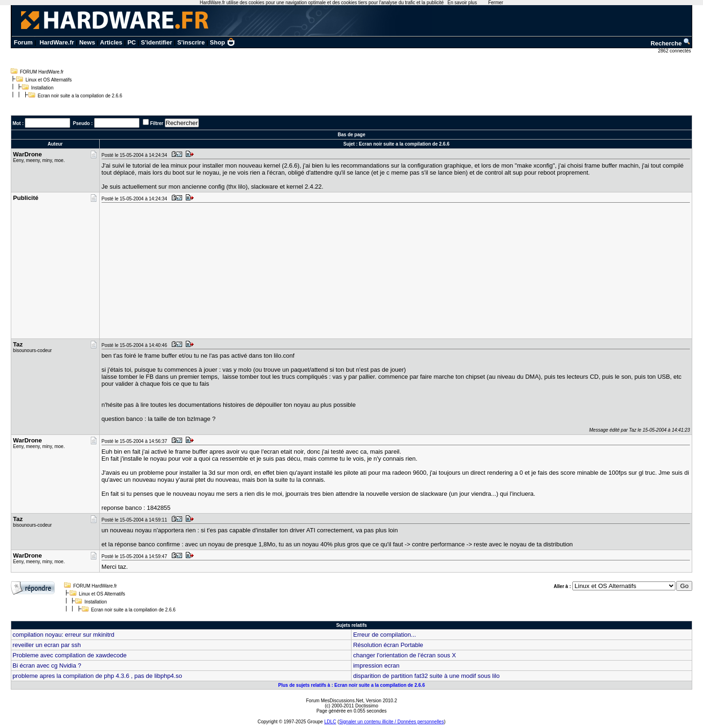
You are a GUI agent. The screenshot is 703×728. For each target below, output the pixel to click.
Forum (23, 42)
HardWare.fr (57, 42)
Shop (222, 42)
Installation (42, 88)
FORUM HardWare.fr (42, 72)
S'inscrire (191, 42)
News (87, 42)
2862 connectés (675, 51)
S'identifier (157, 42)
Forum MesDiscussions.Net (335, 701)
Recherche (671, 43)
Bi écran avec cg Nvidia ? (47, 665)
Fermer (496, 3)
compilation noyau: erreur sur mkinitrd (63, 635)
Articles (111, 42)
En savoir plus (462, 3)
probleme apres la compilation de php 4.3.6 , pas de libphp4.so (97, 676)
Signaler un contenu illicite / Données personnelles (391, 722)
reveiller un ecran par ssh (47, 645)
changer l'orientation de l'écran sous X (404, 655)
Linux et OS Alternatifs (48, 80)
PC (132, 42)
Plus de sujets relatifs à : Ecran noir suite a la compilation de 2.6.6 (351, 685)
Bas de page (352, 135)
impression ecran (376, 665)
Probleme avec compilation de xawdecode (70, 655)
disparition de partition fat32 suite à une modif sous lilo (426, 676)
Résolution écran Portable (388, 645)
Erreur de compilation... (384, 635)
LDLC (330, 722)
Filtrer (157, 123)
